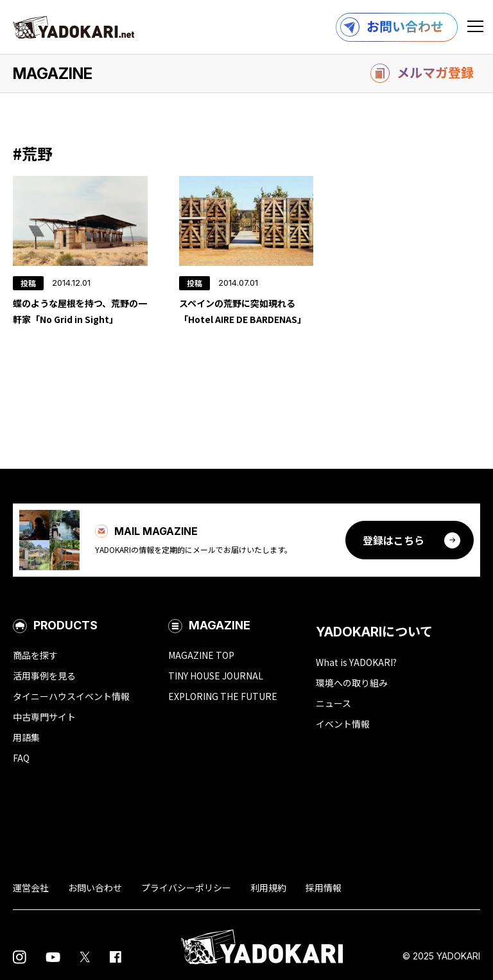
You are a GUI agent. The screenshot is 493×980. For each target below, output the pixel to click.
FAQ (21, 758)
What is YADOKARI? (356, 662)
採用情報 (324, 888)
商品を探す (35, 655)
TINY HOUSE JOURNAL (216, 676)
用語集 (26, 737)
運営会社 (31, 888)
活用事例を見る (44, 676)
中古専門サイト (44, 717)
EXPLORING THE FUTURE (223, 696)
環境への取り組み (352, 683)
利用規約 (268, 888)
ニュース (333, 703)
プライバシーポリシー (186, 888)
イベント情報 (343, 724)
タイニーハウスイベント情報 (71, 696)
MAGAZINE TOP (201, 655)
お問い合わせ (95, 888)
